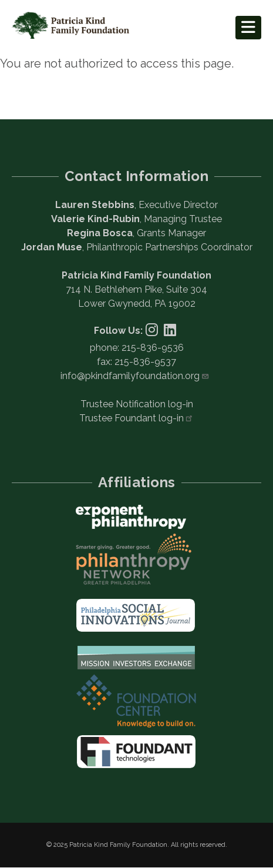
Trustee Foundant (136, 418)
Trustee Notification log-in (137, 404)
